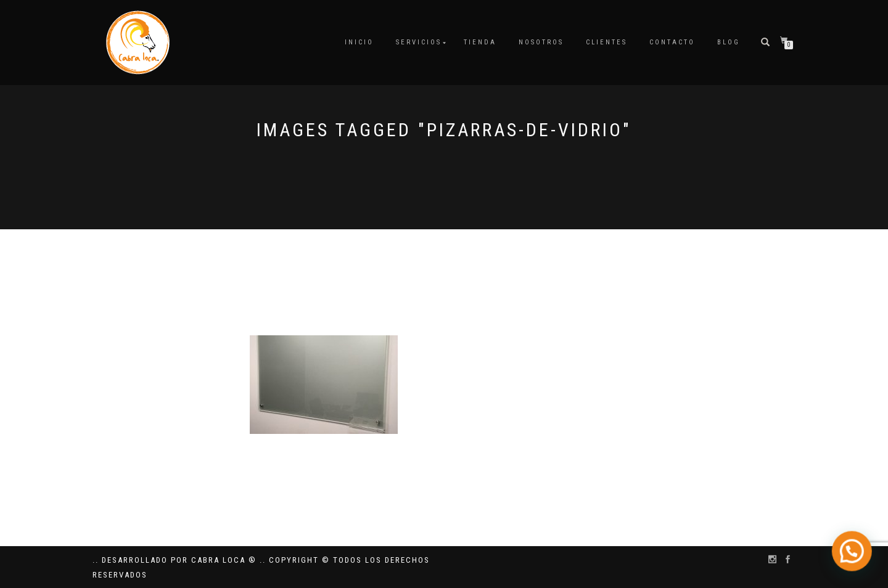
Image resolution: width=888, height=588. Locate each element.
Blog (729, 42)
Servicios (419, 42)
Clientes (606, 42)
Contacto (672, 42)
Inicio (359, 42)
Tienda (480, 42)
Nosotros (541, 42)
